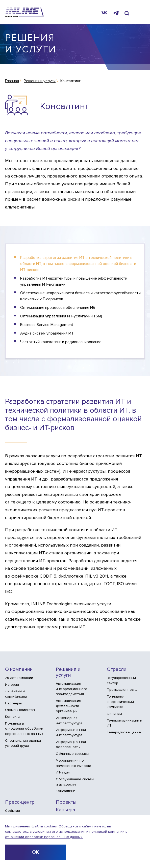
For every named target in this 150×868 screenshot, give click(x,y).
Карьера (66, 810)
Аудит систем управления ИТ (47, 333)
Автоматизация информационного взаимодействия (72, 689)
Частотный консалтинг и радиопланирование (61, 342)
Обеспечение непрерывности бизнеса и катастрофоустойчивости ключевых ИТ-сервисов (80, 296)
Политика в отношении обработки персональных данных (24, 729)
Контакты (13, 717)
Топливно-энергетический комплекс (120, 702)
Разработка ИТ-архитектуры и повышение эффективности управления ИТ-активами (74, 281)
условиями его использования (59, 832)
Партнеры (13, 703)
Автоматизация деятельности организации (68, 706)
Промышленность (122, 690)
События (12, 811)
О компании (19, 669)
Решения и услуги (68, 672)
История (12, 685)
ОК (35, 852)
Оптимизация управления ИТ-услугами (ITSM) (61, 316)
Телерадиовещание (124, 732)
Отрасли (117, 669)
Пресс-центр (20, 802)
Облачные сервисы (72, 754)
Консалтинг (65, 791)
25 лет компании (19, 678)
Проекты (66, 802)
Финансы (114, 714)
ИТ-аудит (63, 772)
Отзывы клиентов (20, 710)
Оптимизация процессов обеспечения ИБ (58, 308)
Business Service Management (47, 325)
